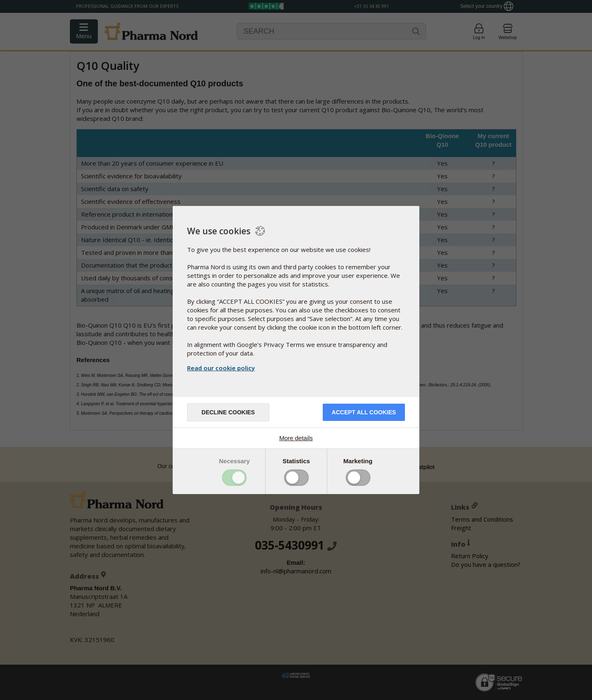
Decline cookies (228, 412)
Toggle (234, 478)
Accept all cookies (364, 412)
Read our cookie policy (221, 368)
